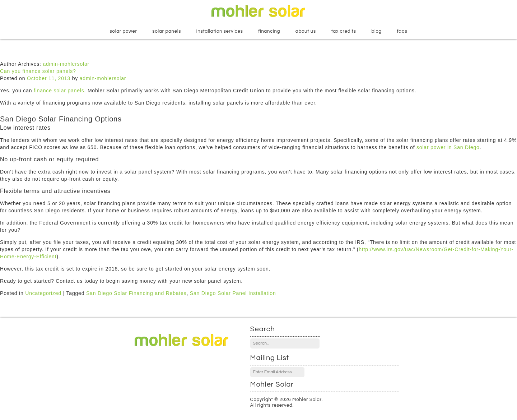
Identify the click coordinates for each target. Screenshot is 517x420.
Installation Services (220, 31)
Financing (269, 31)
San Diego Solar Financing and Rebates (136, 293)
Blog (376, 31)
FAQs (402, 31)
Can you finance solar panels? (38, 71)
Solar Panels (167, 31)
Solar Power (123, 31)
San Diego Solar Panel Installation (233, 293)
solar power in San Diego (448, 147)
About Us (306, 31)
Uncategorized (43, 293)
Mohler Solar (258, 11)
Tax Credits (344, 31)
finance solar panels (59, 91)
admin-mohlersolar (66, 64)
